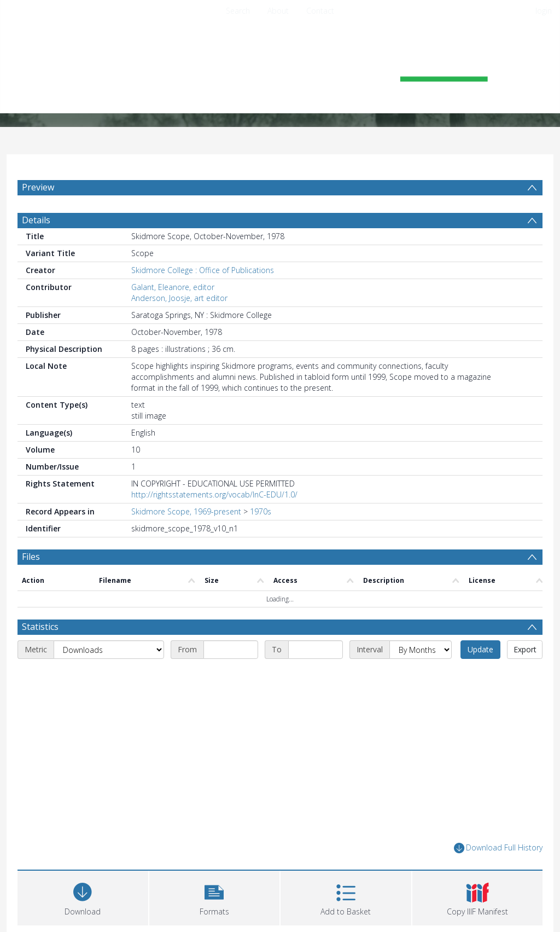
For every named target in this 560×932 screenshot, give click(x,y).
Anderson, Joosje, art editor (179, 298)
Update (480, 649)
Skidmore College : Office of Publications (203, 270)
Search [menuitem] (238, 11)
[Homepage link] (280, 69)
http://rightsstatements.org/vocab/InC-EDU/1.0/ (214, 494)
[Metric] (109, 650)
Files (31, 557)
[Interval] (421, 650)
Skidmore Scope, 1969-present (186, 511)
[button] (215, 897)
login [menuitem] (544, 11)
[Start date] (231, 650)
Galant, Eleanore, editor (173, 287)
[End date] (316, 650)
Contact (320, 11)
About (278, 11)
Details (36, 220)
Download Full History (498, 848)
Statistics (40, 627)
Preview (38, 187)
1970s (261, 511)
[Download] (83, 897)
